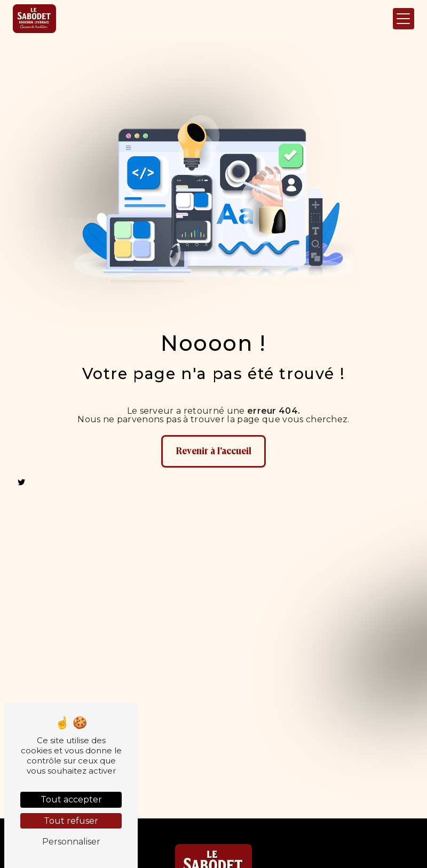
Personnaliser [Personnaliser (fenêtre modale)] (71, 842)
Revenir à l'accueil (213, 451)
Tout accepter (71, 799)
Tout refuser (71, 821)
